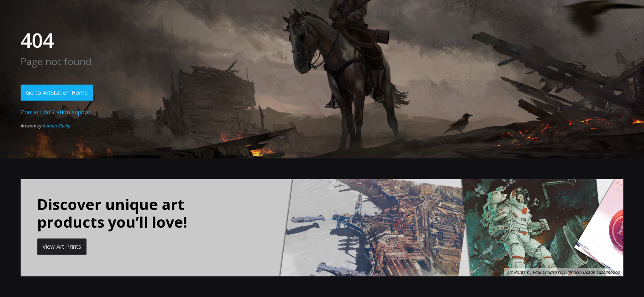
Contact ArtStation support (56, 112)
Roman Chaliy (56, 126)
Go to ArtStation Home (57, 93)
